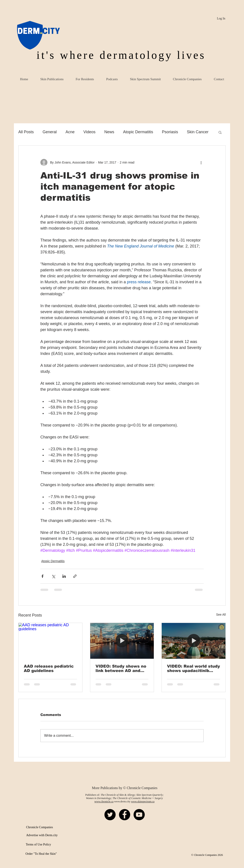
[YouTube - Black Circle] (139, 815)
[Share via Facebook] (42, 576)
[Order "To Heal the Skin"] (41, 854)
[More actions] (201, 162)
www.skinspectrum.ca (143, 801)
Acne (70, 132)
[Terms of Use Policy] (38, 845)
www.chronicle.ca (104, 801)
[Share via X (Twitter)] (53, 576)
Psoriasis (170, 132)
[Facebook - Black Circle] (125, 815)
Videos (89, 132)
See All (221, 615)
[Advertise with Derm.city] (42, 835)
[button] (220, 132)
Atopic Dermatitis (138, 132)
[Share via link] (75, 576)
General (50, 132)
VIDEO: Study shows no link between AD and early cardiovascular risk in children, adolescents (121, 668)
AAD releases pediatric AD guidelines (49, 668)
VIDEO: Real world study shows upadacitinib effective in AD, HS (193, 668)
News (109, 132)
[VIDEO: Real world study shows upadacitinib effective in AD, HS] (194, 641)
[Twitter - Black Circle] (110, 815)
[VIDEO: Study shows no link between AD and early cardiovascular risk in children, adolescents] (122, 641)
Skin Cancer (198, 132)
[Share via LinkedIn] (64, 576)
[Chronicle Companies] (39, 827)
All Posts (26, 132)
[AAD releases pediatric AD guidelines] (50, 641)
